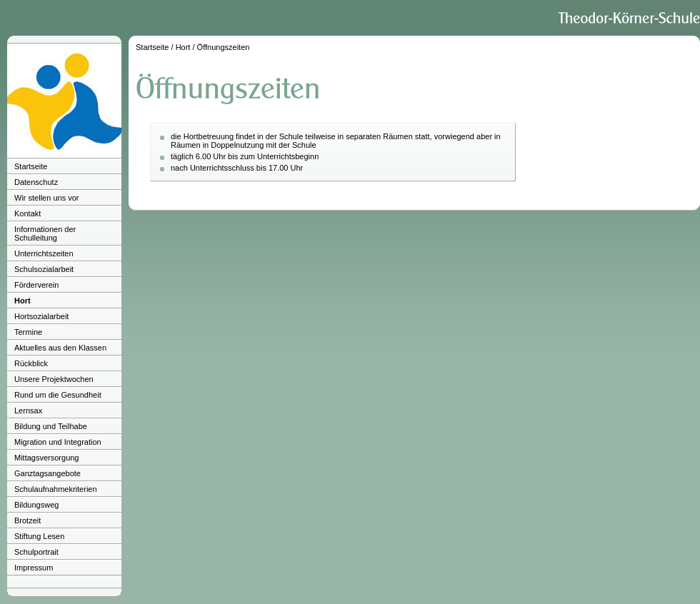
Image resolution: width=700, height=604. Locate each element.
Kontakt (27, 213)
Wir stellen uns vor (46, 198)
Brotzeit (27, 520)
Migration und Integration (58, 442)
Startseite (31, 166)
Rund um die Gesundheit (58, 395)
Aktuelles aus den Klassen (60, 348)
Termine (28, 332)
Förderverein (36, 285)
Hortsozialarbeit (41, 316)
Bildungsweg (36, 505)
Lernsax (28, 411)
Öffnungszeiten (224, 47)
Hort (22, 301)
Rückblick (31, 363)
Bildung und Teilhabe (51, 426)
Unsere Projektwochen (54, 379)
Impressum (34, 568)
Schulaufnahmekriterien (56, 489)
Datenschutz (36, 182)
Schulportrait (36, 552)
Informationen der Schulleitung (45, 233)
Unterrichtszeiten (44, 253)
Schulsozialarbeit (44, 269)
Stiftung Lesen (39, 536)
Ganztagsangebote (47, 473)
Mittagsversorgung (47, 458)
